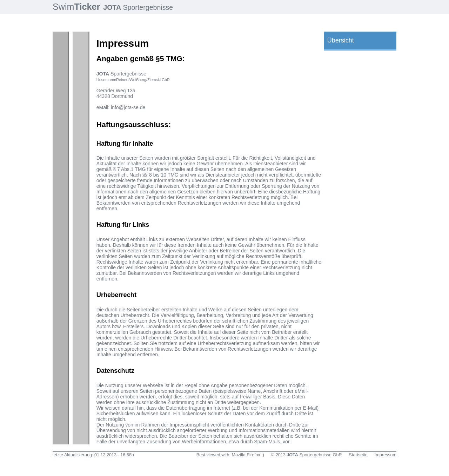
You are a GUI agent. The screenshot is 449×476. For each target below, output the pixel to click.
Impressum (386, 455)
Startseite (358, 455)
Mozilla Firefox (246, 455)
